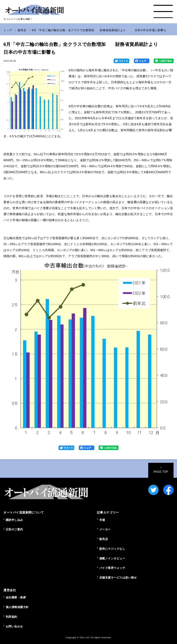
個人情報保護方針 (17, 607)
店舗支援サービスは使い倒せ (118, 578)
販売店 (22, 30)
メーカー (105, 529)
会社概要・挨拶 (16, 597)
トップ (8, 30)
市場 (102, 520)
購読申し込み (14, 520)
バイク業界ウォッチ (112, 568)
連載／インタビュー (112, 558)
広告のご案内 (14, 529)
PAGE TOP (161, 469)
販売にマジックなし (112, 549)
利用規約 (12, 617)
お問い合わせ (14, 626)
